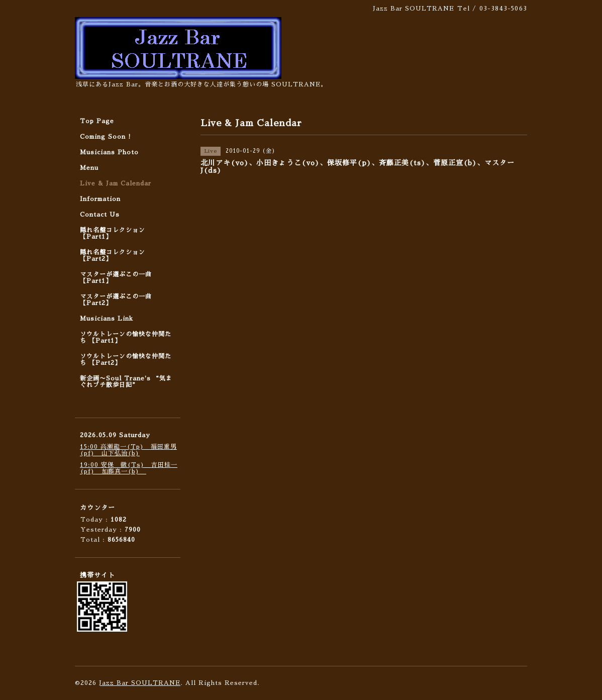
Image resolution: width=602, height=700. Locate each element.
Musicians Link (107, 319)
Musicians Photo (109, 152)
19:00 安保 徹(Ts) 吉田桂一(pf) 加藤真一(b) (129, 468)
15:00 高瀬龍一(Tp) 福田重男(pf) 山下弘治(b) (128, 450)
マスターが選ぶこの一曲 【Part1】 (116, 278)
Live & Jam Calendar (116, 183)
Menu (89, 168)
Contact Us (100, 215)
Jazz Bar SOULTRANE (140, 683)
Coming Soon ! (106, 137)
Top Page (97, 121)
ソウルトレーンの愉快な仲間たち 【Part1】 (126, 337)
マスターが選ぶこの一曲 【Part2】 (116, 300)
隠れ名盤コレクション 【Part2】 (113, 256)
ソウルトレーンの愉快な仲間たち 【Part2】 (126, 360)
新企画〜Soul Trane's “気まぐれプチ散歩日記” (126, 382)
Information (100, 199)
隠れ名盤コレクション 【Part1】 (113, 233)
